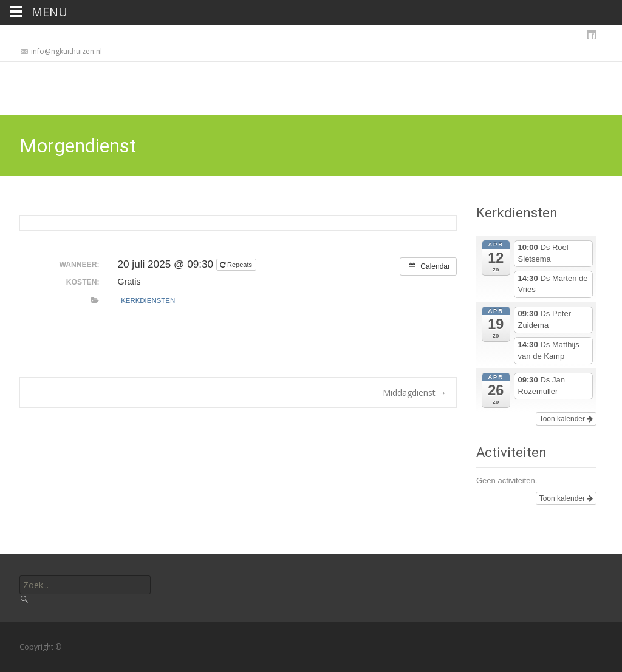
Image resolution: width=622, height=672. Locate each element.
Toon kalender (566, 419)
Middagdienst (415, 392)
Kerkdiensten (148, 300)
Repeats (237, 265)
